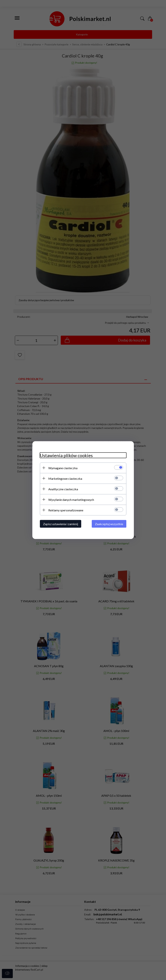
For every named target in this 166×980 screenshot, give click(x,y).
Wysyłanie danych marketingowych (71, 499)
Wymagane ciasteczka (63, 468)
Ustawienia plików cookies (66, 455)
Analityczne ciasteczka (63, 489)
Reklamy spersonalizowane (66, 510)
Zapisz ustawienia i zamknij (61, 524)
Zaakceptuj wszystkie (109, 524)
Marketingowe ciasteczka (65, 478)
